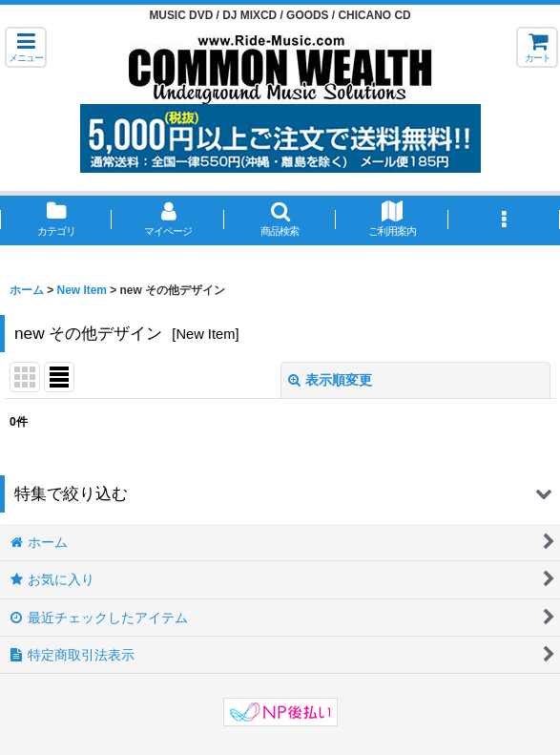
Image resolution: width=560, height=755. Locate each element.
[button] (26, 47)
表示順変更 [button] (330, 380)
